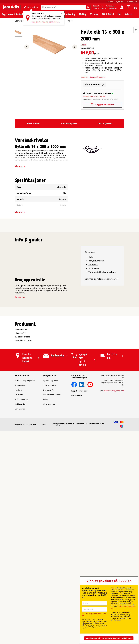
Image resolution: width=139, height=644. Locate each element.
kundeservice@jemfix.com (114, 391)
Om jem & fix (49, 390)
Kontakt (18, 390)
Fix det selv (98, 6)
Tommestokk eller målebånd (102, 272)
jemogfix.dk (32, 424)
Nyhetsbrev (120, 2)
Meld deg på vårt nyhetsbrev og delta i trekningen (109, 638)
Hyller (91, 257)
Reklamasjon (20, 404)
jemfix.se (42, 424)
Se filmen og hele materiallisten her (101, 279)
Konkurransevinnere (52, 395)
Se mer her (20, 297)
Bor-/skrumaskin (96, 261)
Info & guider (105, 123)
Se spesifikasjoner (97, 77)
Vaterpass (93, 265)
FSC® (45, 399)
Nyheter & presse (51, 381)
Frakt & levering (22, 399)
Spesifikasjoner (69, 123)
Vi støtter (113, 9)
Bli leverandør (49, 404)
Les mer (84, 77)
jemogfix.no (19, 424)
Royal (84, 45)
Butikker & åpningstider (25, 381)
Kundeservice (132, 2)
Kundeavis (110, 6)
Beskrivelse (33, 123)
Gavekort (110, 2)
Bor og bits (94, 268)
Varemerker (20, 409)
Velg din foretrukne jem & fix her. (46, 22)
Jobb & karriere (100, 9)
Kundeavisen (20, 385)
